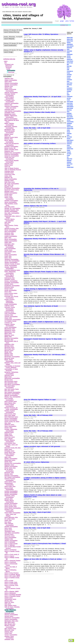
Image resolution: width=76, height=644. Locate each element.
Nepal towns (8, 377)
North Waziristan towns (11, 417)
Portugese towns (9, 451)
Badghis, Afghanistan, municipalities (11, 116)
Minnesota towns (9, 347)
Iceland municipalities (11, 236)
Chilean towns (9, 165)
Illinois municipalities (11, 239)
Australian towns (9, 109)
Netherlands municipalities (12, 378)
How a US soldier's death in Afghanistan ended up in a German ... (44, 323)
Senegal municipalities (11, 493)
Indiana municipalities (11, 241)
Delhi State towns (10, 182)
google (62, 21)
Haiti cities (8, 222)
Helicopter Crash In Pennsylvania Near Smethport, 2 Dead (45, 544)
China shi (7, 167)
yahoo (67, 21)
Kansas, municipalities (11, 281)
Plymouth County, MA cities (13, 448)
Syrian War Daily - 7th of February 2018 (38, 431)
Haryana (7, 224)
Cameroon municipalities (12, 156)
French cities (8, 196)
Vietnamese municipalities (12, 618)
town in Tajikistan (10, 545)
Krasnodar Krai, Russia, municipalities (11, 297)
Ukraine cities (9, 601)
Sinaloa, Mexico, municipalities (9, 501)
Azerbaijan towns (9, 113)
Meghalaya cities (9, 344)
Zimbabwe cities (9, 639)
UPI (68, 157)
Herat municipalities (10, 232)
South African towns (10, 505)
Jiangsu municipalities (11, 262)
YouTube (72, 21)
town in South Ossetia (11, 544)
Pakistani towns (9, 432)
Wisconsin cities (9, 630)
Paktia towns (8, 434)
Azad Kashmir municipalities (13, 111)
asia (5, 63)
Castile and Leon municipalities (9, 158)
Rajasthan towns (9, 465)
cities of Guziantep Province (13, 170)
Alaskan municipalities (11, 85)
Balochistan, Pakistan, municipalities (11, 127)
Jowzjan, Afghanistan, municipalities (11, 268)
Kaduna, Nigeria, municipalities (9, 276)
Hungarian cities (9, 235)
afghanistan (9, 66)
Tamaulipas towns (10, 531)
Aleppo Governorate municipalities (10, 90)
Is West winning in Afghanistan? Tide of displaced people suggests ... (45, 290)
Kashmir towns (9, 284)
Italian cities (8, 258)
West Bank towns (10, 622)
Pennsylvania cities (10, 443)
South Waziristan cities (11, 517)
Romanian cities (9, 473)
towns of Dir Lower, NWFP (12, 576)
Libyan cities (8, 318)
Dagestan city (9, 177)
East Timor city (9, 185)
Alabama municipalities (11, 83)
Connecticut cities (10, 174)
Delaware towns (9, 181)
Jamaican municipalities (11, 259)
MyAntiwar (69, 113)
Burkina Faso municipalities (13, 153)
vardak (8, 69)
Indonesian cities (9, 244)
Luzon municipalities (10, 327)
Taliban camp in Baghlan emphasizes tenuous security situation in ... (43, 51)
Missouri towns (9, 351)
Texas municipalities (10, 537)
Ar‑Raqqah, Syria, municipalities (10, 101)
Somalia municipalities (11, 503)
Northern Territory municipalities (10, 412)
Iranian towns (8, 250)
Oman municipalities (10, 426)
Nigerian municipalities (11, 395)
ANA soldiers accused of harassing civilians (40, 143)
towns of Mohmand (10, 593)
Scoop (68, 145)
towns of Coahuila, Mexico (12, 575)
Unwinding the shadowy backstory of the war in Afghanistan (41, 189)
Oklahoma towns (9, 425)
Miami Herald (70, 108)
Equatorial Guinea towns (12, 190)
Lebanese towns (9, 312)
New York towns (9, 391)
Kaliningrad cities (10, 278)
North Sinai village (10, 415)
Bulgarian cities (9, 151)
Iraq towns (8, 253)
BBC (68, 65)
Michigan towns (9, 346)
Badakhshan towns (10, 114)
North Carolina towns (11, 401)
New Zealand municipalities (12, 392)
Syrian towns (8, 530)
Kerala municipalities (11, 290)
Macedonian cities (10, 329)
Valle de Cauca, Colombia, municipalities (12, 608)
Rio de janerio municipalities (9, 470)
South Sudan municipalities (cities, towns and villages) (13, 514)
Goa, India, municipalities (12, 213)
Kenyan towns (9, 289)
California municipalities (11, 154)
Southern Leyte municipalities (9, 510)
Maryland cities (9, 340)
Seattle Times (70, 149)
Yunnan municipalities (11, 635)
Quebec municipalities (11, 459)
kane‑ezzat (11, 72)
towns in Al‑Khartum (10, 550)
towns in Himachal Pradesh (13, 561)
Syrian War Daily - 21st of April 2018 (37, 528)
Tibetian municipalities (11, 541)
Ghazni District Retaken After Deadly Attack (39, 112)
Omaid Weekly (70, 122)
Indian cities (8, 242)
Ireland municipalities (11, 255)
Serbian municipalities (11, 494)
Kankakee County (10, 279)
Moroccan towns (9, 358)
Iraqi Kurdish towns (10, 252)
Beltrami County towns (11, 137)
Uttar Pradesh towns (10, 605)
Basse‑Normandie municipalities (10, 132)
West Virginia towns (10, 629)
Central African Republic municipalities (12, 161)
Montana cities (9, 355)
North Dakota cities (10, 403)
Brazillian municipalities (11, 147)
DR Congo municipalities (12, 184)
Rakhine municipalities (11, 466)
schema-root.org (9, 59)
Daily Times (70, 83)
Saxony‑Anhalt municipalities (9, 489)
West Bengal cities (10, 624)
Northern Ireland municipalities (9, 405)
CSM (68, 70)
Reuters (69, 139)
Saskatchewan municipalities (9, 484)
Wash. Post (69, 159)
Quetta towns (8, 462)
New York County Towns (12, 389)
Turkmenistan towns (10, 599)
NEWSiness (70, 115)
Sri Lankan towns (10, 519)
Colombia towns (9, 171)
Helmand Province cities (12, 228)
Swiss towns (8, 528)
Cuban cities (8, 176)
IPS (68, 93)
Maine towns (8, 333)
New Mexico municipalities (12, 385)
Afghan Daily (70, 38)
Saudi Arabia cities (10, 486)
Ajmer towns (8, 82)
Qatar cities (8, 457)
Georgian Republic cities (12, 210)
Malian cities (8, 337)
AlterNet (69, 56)
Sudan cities (8, 520)
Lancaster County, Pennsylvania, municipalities (10, 309)
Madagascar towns (10, 330)
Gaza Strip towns (10, 207)
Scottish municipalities (11, 491)
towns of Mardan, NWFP (12, 591)
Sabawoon (69, 144)
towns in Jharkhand (10, 562)
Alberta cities (8, 88)
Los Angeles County (10, 321)
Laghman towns (9, 306)
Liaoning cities (9, 315)
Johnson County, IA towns (12, 264)
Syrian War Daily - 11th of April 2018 (37, 128)
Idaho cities (8, 238)
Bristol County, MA (10, 148)
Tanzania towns (9, 534)
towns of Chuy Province (12, 573)
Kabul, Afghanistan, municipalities (10, 272)
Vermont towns (9, 616)
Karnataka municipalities (12, 283)
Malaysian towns (9, 335)
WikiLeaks (69, 161)
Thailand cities (9, 539)
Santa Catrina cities (10, 482)
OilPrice (69, 120)
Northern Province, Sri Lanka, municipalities (11, 408)
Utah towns (8, 604)
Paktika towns (9, 435)
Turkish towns (9, 598)
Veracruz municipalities (11, 615)
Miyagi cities (8, 352)
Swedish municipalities (11, 527)
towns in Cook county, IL (12, 554)
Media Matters (70, 107)
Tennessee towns (10, 536)
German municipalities (11, 211)
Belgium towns (9, 134)
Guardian (69, 91)
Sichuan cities (9, 499)
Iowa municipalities (10, 248)
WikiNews (69, 162)
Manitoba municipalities (11, 338)
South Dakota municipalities (13, 508)
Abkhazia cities (9, 79)
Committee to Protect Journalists (70, 73)
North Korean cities (10, 414)
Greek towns (8, 215)
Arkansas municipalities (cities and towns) (11, 107)
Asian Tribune (70, 61)
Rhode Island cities (10, 468)
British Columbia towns (11, 150)
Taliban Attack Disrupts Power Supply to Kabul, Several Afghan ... (44, 272)
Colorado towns (9, 173)
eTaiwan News (70, 167)
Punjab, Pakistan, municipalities (10, 455)
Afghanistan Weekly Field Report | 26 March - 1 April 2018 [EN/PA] (45, 222)
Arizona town (8, 105)
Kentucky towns (9, 287)
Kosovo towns (9, 295)
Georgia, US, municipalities (12, 208)
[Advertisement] (40, 79)
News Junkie (70, 117)
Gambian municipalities (11, 201)
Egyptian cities (9, 187)
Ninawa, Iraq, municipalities (13, 397)
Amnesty (69, 58)
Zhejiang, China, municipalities (9, 637)
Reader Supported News (69, 134)
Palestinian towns (10, 437)
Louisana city (8, 323)
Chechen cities (9, 164)
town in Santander (10, 542)
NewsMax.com (70, 118)
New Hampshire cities (11, 383)
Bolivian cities (9, 139)
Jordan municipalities (11, 266)
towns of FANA (9, 581)
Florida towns (9, 194)
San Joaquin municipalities (12, 477)
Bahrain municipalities (11, 119)
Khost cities (8, 292)
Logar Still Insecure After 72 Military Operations (41, 34)
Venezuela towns (9, 613)
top (71, 640)
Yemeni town (8, 633)
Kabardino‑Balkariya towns (12, 270)
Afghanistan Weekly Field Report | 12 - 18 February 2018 (44, 355)
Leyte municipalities (10, 313)
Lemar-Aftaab (70, 105)
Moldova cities (9, 354)
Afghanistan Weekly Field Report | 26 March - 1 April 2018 (45, 239)
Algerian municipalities (11, 93)
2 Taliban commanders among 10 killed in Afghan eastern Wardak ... (45, 479)
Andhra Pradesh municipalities (9, 98)
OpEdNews (69, 123)
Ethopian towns (9, 191)
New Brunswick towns (11, 381)
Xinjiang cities (9, 632)
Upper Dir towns (9, 602)
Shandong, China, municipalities (10, 496)
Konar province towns (11, 293)
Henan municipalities (11, 230)
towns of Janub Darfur (11, 584)
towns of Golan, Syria (11, 582)
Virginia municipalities (11, 619)
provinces (9, 67)
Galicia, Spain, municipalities (9, 198)
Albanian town (9, 86)
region (6, 61)
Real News (69, 137)
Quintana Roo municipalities (13, 463)
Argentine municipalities (12, 103)
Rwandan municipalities (11, 476)
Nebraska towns (9, 375)
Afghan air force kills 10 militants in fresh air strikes (43, 559)
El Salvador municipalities (12, 188)
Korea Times (70, 103)
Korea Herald (70, 102)
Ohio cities (8, 423)
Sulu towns (8, 522)
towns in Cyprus (9, 556)
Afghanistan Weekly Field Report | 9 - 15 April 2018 (42, 97)
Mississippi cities (9, 349)
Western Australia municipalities (10, 626)
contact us (64, 25)
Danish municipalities (11, 179)
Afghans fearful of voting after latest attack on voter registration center (43, 496)
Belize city (8, 136)
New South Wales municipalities (10, 387)
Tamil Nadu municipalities (12, 533)
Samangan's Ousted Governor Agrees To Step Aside (43, 339)
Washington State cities (11, 621)
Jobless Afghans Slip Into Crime (35, 206)
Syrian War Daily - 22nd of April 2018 (37, 512)
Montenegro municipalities (12, 357)
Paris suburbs (9, 439)
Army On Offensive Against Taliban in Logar (40, 400)
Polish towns (8, 449)
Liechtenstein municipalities (13, 320)
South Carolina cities (11, 507)
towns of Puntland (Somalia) (13, 595)
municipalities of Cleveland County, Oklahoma (12, 367)
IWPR (68, 95)
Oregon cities (8, 428)
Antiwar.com (70, 59)
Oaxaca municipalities (11, 420)
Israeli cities (8, 256)
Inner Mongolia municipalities (9, 246)
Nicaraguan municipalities (12, 394)
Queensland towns (10, 460)
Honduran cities (9, 233)
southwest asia (9, 64)
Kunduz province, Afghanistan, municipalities (10, 301)
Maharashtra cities (10, 332)
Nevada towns (9, 380)
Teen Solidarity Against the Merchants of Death (41, 306)
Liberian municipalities (11, 317)
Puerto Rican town (10, 452)
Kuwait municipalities (11, 304)
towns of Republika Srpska (12, 596)
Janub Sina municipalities (12, 261)
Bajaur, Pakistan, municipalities (9, 124)
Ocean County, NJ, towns (12, 422)
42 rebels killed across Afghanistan (36, 462)
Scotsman (69, 147)
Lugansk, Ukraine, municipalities (10, 325)
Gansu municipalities (11, 202)
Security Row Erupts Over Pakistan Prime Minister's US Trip (44, 255)
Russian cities (9, 474)
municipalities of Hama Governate (11, 370)
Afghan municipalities (11, 80)
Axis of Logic (70, 63)
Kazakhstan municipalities (12, 286)
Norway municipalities (11, 419)
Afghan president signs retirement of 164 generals (42, 446)
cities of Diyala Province (12, 168)
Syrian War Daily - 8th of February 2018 (38, 415)
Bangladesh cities (10, 130)
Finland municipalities (11, 193)
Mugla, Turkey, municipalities (9, 361)
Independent (70, 97)
